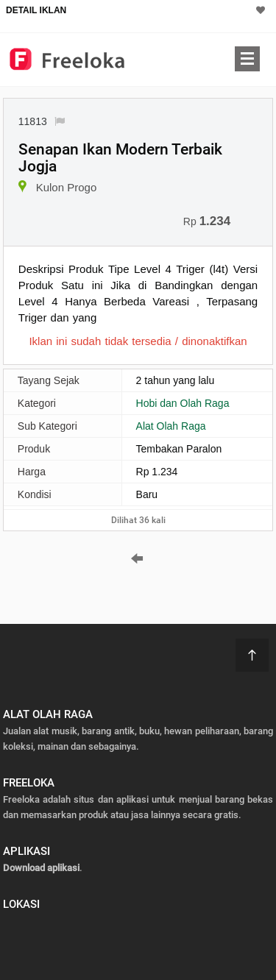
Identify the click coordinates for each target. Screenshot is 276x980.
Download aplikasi (41, 868)
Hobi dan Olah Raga (183, 403)
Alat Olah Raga (171, 426)
